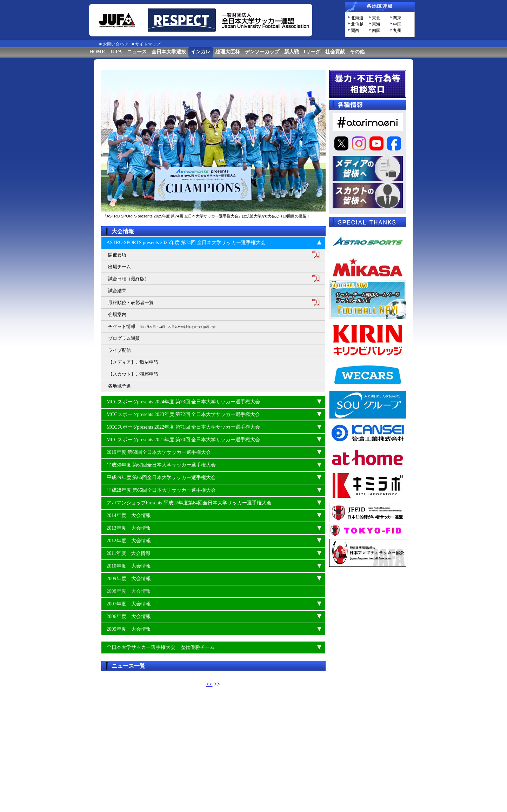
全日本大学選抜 (169, 52)
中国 (397, 24)
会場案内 (117, 314)
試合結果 (117, 291)
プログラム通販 (124, 338)
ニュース (137, 52)
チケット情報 (162, 326)
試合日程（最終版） (129, 279)
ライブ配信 (119, 350)
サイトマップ (148, 44)
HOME (97, 52)
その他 (357, 52)
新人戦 (292, 52)
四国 (376, 31)
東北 (376, 18)
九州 (397, 31)
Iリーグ (312, 52)
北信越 (357, 24)
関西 (355, 31)
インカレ (201, 52)
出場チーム (119, 267)
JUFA (116, 52)
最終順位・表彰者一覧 (131, 303)
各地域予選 (119, 386)
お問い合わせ (115, 44)
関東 (397, 18)
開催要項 (117, 255)
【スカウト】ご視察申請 (133, 374)
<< (209, 684)
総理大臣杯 (228, 52)
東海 (376, 24)
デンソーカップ (262, 52)
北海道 (357, 18)
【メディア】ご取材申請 (133, 362)
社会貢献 (335, 52)
